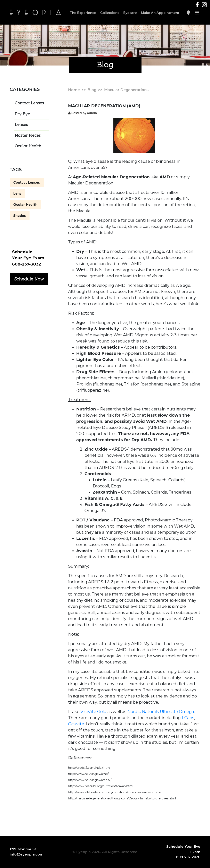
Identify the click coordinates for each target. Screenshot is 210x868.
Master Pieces (28, 136)
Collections (110, 13)
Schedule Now (29, 279)
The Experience (83, 13)
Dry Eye (22, 114)
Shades (20, 216)
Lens (17, 194)
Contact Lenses (29, 103)
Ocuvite (76, 724)
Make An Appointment (160, 13)
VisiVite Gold (93, 712)
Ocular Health (28, 146)
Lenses (21, 125)
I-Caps (188, 718)
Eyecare (130, 13)
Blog (92, 90)
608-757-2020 (188, 857)
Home (74, 90)
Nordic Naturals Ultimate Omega (161, 712)
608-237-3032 (27, 264)
